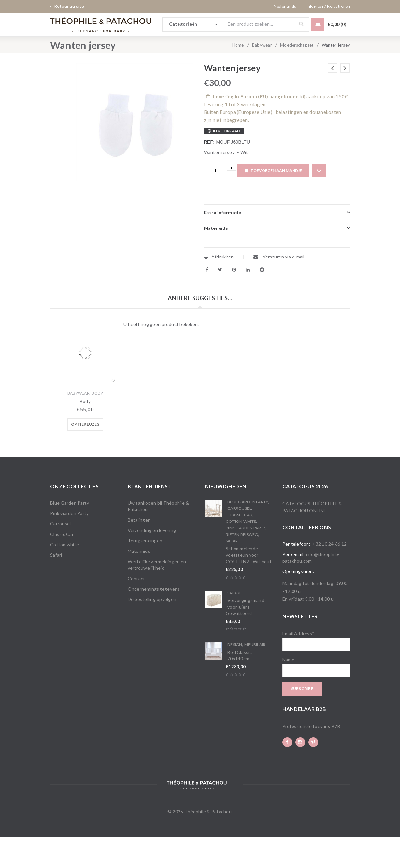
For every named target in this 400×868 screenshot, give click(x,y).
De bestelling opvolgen (152, 631)
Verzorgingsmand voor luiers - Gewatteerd (245, 638)
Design (235, 676)
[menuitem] (285, 6)
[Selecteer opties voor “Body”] (85, 456)
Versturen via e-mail (279, 288)
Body (97, 425)
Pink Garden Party (69, 544)
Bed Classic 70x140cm (240, 687)
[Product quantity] (215, 202)
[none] (285, 6)
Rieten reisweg (242, 566)
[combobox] (192, 24)
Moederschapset (297, 76)
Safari (56, 586)
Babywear (262, 76)
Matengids (139, 582)
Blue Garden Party (70, 534)
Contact (136, 610)
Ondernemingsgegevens (154, 620)
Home (238, 76)
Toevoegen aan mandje (276, 202)
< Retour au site (67, 6)
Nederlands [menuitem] (285, 6)
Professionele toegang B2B (311, 757)
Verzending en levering (152, 561)
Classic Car (62, 565)
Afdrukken (219, 288)
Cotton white (64, 576)
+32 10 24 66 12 (329, 575)
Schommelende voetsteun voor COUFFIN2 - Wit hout (249, 586)
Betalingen (139, 551)
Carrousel (60, 555)
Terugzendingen (145, 572)
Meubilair (255, 676)
